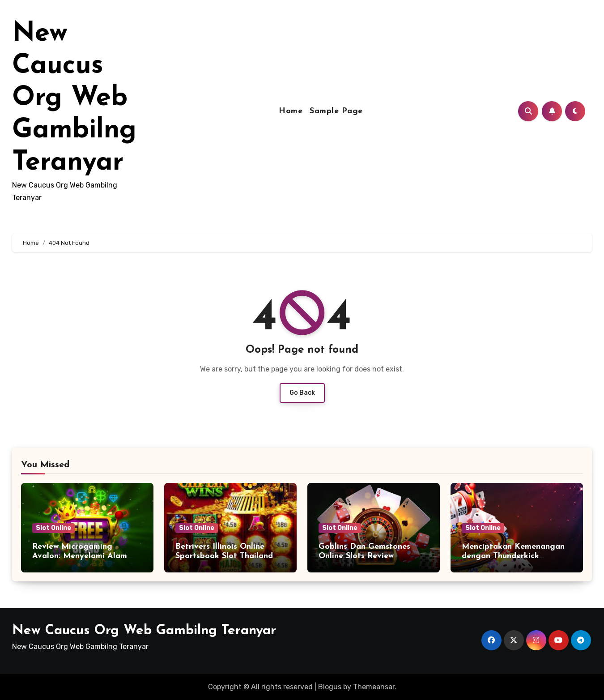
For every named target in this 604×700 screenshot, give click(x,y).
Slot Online (53, 528)
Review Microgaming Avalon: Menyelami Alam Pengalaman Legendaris (80, 556)
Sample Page (336, 111)
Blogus (330, 687)
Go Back (302, 393)
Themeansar (374, 687)
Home (291, 111)
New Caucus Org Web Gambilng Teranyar (74, 98)
